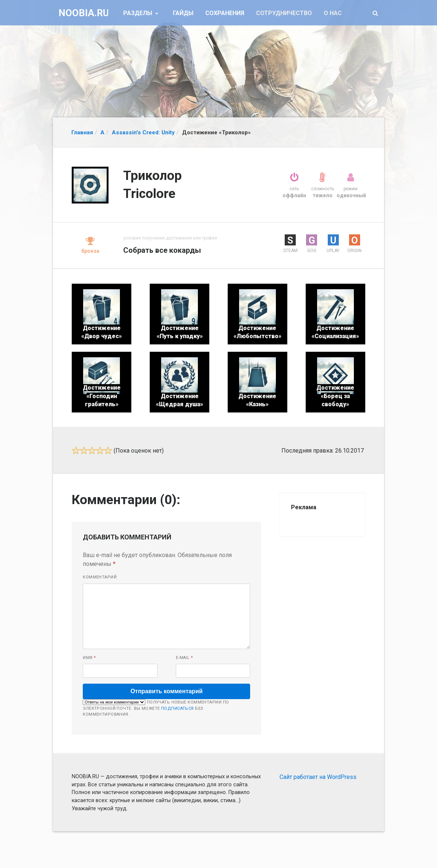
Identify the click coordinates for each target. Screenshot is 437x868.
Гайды (183, 13)
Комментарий (100, 577)
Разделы (138, 13)
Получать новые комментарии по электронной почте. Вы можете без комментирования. (156, 708)
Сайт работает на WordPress (318, 777)
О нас (333, 13)
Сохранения (225, 13)
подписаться (177, 708)
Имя (89, 658)
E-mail (184, 658)
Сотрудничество (284, 13)
